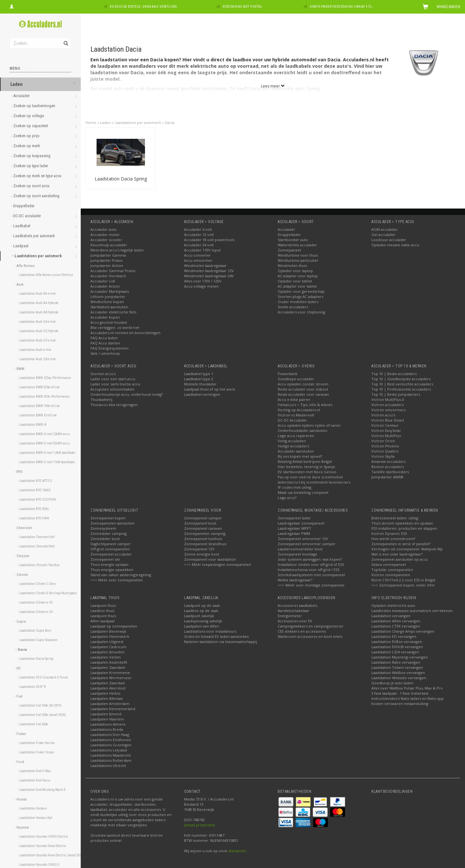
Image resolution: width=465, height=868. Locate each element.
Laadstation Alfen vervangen (396, 621)
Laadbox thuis (102, 611)
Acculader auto (103, 229)
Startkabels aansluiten (109, 307)
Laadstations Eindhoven (111, 740)
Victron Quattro (385, 451)
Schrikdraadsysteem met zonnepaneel (311, 575)
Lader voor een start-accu (113, 379)
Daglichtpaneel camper (111, 544)
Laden (16, 84)
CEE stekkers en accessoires (302, 631)
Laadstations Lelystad (109, 750)
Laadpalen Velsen (106, 657)
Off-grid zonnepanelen (110, 549)
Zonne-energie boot (202, 554)
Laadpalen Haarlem (107, 719)
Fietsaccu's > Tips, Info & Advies (305, 405)
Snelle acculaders (293, 307)
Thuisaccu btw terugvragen (114, 405)
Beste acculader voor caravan (303, 394)
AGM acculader (385, 229)
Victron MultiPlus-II (388, 399)
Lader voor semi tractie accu (115, 384)
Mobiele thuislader (200, 384)
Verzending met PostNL (243, 7)
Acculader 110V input (202, 250)
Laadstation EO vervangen (394, 636)
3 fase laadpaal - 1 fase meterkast (400, 693)
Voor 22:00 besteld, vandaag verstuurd (144, 7)
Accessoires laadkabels (297, 605)
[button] (75, 83)
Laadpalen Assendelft (109, 662)
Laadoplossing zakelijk (203, 621)
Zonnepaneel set (105, 559)
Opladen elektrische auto (393, 605)
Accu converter (197, 255)
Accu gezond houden (109, 322)
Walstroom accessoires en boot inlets (310, 636)
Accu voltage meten (201, 286)
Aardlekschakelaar (294, 611)
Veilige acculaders (293, 446)
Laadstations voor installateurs (210, 631)
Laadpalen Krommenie (110, 673)
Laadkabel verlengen (202, 394)
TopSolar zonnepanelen (392, 570)
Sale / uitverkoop (105, 353)
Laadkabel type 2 (199, 379)
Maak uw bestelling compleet (303, 492)
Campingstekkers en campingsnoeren (310, 626)
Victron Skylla (383, 456)
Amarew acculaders (388, 461)
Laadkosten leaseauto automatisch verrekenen (412, 611)
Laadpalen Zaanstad (108, 683)
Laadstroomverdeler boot (300, 549)
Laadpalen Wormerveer (111, 678)
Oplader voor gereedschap (301, 291)
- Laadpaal (20, 246)
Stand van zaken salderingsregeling (121, 575)
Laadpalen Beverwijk (108, 631)
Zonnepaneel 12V (199, 549)
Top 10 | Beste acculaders (394, 374)
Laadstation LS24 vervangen (395, 652)
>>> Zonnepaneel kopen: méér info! (403, 585)
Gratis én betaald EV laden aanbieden (217, 636)
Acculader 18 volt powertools (209, 240)
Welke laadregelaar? (295, 580)
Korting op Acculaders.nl (299, 410)
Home (91, 123)
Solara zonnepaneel (389, 564)
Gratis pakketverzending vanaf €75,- (341, 7)
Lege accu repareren (296, 436)
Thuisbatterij (101, 399)
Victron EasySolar (386, 430)
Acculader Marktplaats (110, 291)
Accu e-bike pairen (294, 399)
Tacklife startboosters (390, 472)
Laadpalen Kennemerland (113, 709)
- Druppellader (23, 206)
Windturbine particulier (298, 260)
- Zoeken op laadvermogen (34, 106)
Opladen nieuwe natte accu (395, 245)
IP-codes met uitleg (294, 487)
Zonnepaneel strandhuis (205, 544)
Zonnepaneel (289, 250)
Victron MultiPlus (386, 436)
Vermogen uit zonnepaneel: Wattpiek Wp (407, 549)
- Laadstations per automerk (37, 256)
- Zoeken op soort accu (31, 186)
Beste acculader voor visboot (303, 389)
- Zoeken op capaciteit (30, 126)
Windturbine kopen (107, 302)
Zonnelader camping (108, 533)
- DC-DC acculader (27, 216)
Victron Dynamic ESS (389, 533)
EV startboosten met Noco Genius (307, 472)
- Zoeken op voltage (28, 116)
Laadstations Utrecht (108, 766)
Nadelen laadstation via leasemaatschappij (221, 642)
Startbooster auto (293, 240)
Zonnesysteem (103, 528)
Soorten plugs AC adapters (300, 296)
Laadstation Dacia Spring (121, 179)
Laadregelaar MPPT (294, 528)
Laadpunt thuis (103, 605)
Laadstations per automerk (138, 123)
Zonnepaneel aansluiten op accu (400, 559)
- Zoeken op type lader (30, 166)
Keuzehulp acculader (109, 245)
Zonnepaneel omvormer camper (307, 544)
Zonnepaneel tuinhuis (203, 539)
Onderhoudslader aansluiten (303, 430)
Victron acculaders (387, 405)
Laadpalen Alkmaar (107, 698)
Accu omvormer (198, 260)
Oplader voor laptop (295, 271)
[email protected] (199, 825)
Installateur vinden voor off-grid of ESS (311, 564)
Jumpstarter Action (107, 266)
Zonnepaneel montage (298, 554)
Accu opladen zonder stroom (303, 384)
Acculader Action (105, 286)
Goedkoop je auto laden (392, 683)
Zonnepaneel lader (294, 518)
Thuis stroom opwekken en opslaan (402, 523)
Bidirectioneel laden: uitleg (395, 518)
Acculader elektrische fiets (113, 312)
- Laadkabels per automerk (34, 236)
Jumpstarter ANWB (387, 477)
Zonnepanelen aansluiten (113, 523)
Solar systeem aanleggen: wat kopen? (310, 559)
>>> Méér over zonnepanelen (117, 580)
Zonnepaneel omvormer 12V (303, 539)
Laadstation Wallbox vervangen (398, 673)
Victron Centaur (385, 425)
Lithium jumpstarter (108, 296)
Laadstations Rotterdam (111, 760)
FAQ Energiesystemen (109, 348)
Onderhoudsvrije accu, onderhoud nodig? (127, 394)
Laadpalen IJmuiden (108, 652)
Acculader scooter (106, 240)
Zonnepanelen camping (205, 533)
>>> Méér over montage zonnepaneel (311, 585)
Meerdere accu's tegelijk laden (117, 250)
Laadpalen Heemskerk (110, 636)
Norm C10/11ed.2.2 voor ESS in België (403, 580)
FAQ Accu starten (105, 343)
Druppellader (289, 235)
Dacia (170, 123)
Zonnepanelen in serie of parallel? (401, 544)
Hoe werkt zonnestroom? (393, 539)
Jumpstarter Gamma (108, 255)
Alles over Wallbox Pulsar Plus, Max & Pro (407, 688)
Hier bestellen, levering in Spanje (306, 467)
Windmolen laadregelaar (205, 266)
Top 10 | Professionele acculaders (401, 389)
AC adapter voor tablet (297, 286)
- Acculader (21, 96)
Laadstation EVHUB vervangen (397, 647)
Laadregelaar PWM (294, 533)
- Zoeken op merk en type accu (37, 176)
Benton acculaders (387, 467)
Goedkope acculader (296, 379)
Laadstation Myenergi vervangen (400, 657)
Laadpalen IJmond (106, 714)
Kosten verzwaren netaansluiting (400, 704)
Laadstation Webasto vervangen (399, 678)
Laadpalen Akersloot (108, 688)
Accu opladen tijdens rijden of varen (309, 425)
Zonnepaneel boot (200, 523)
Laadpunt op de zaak (202, 605)
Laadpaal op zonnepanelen (114, 626)
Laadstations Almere (108, 724)
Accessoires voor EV (295, 621)
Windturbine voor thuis (298, 255)
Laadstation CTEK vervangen (396, 626)
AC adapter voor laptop (298, 276)
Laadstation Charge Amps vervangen (403, 631)
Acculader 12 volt (199, 235)
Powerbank (288, 374)
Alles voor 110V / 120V (203, 281)
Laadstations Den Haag (110, 735)
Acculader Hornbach (108, 276)
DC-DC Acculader (292, 420)
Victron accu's (383, 415)
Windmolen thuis (292, 266)
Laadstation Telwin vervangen (397, 667)
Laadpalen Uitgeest (107, 642)
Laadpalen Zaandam (108, 667)
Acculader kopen (105, 317)
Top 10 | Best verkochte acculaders (402, 384)
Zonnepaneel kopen (108, 518)
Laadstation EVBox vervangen (397, 642)
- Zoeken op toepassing (31, 156)
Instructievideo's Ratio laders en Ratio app (408, 698)
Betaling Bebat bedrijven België (305, 461)
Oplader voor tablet (295, 281)
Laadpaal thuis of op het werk (210, 389)
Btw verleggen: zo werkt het (115, 327)
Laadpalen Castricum (108, 647)
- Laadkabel (21, 226)
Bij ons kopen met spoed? (300, 456)
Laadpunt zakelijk (199, 616)
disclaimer (237, 851)
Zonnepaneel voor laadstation (210, 559)
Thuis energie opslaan (109, 564)
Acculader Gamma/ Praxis (113, 271)
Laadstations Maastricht (111, 755)
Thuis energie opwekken (112, 570)
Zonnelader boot (105, 539)
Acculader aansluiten (296, 451)
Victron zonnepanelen (391, 575)
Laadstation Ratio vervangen (396, 662)
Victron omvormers (388, 410)
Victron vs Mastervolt (296, 415)
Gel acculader (383, 235)
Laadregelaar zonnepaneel (301, 523)
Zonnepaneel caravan (203, 528)
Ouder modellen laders (298, 302)
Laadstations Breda (107, 729)
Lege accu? (287, 498)
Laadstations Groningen (111, 745)
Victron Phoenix (385, 446)
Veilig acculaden (292, 441)
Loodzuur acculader (389, 240)
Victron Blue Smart (388, 420)
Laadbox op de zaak (201, 611)
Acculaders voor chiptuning (301, 312)
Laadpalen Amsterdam (110, 704)
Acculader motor (105, 235)
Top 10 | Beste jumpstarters (396, 394)
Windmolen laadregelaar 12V (209, 271)
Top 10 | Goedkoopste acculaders (401, 379)
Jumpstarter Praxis (106, 260)
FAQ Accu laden (104, 338)
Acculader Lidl (103, 281)
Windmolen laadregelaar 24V (209, 276)
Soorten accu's (103, 374)
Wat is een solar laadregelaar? (397, 554)
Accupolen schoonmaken (112, 389)
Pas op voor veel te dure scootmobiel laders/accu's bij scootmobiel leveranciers (314, 480)
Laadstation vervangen (391, 616)
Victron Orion (383, 441)
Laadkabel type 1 (199, 374)
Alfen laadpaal (103, 621)
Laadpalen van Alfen (201, 626)
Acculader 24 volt (199, 245)
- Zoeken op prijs (26, 136)
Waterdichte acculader (297, 245)
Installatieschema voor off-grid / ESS (309, 570)
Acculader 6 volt (198, 229)
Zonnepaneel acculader (111, 554)
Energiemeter (290, 616)
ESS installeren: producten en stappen (404, 528)
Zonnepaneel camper (203, 518)
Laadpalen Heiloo (105, 693)
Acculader (286, 229)
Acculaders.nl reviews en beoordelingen (125, 333)
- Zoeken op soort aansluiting (36, 196)
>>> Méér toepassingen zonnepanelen (218, 564)
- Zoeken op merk (26, 146)
